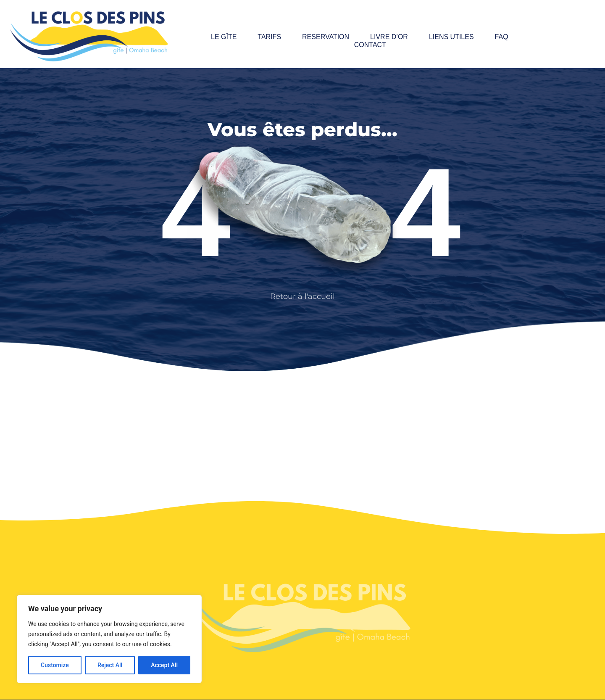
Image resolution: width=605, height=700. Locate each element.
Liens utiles (451, 37)
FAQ (502, 37)
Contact (370, 45)
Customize (55, 665)
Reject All (110, 665)
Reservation (326, 37)
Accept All (164, 665)
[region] (109, 639)
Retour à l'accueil (302, 296)
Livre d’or (389, 37)
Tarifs (269, 37)
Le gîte (224, 37)
